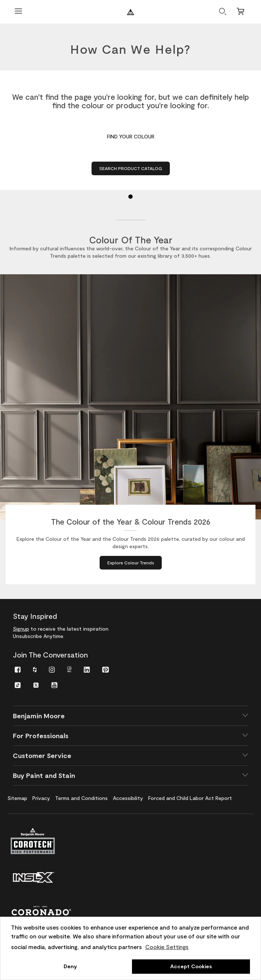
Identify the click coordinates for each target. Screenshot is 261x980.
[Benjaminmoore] (130, 12)
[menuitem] (18, 669)
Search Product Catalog (131, 168)
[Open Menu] (18, 12)
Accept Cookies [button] (191, 966)
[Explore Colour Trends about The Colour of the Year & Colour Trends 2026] (131, 563)
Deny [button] (70, 966)
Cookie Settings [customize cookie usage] (167, 947)
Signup (21, 629)
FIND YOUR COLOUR (131, 136)
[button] (130, 716)
